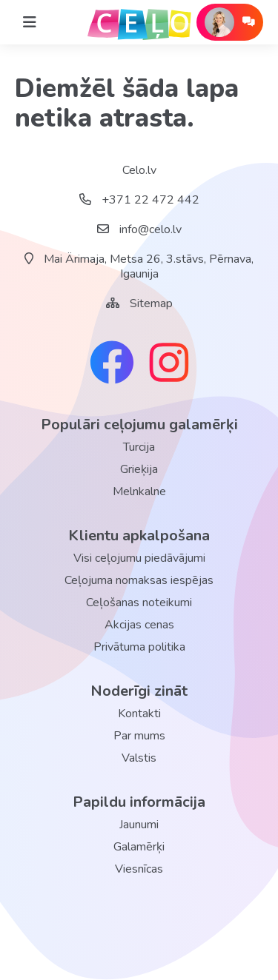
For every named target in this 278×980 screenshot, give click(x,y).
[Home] (30, 22)
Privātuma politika (139, 647)
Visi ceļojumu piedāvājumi (139, 558)
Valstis (139, 758)
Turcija (139, 447)
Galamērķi (139, 847)
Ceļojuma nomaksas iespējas (139, 580)
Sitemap (151, 303)
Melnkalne (139, 491)
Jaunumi (139, 825)
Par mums (139, 736)
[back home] (139, 22)
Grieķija (139, 469)
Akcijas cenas (139, 625)
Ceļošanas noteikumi (139, 603)
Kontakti (139, 714)
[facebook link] (112, 364)
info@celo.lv (139, 229)
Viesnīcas (139, 869)
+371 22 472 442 (139, 200)
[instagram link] (169, 364)
